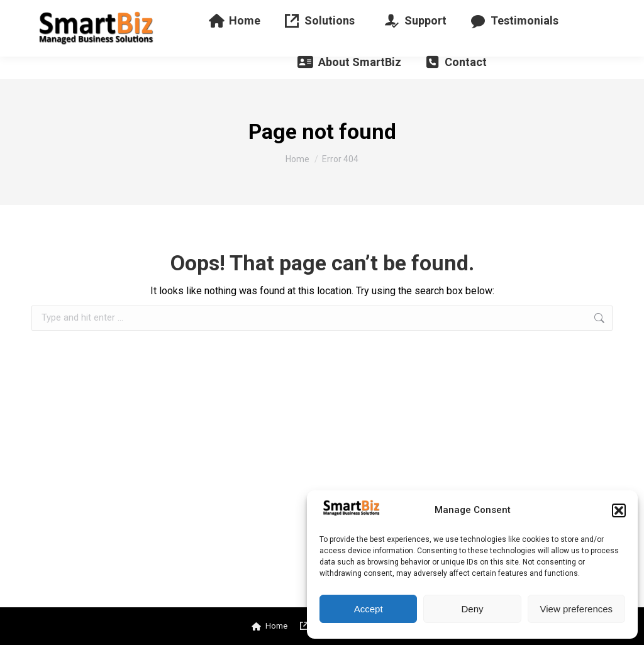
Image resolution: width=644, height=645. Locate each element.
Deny (472, 609)
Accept (369, 609)
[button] (619, 510)
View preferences (577, 609)
